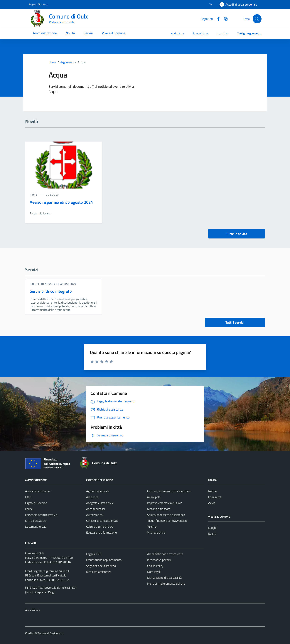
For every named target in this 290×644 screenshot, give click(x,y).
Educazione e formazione (101, 532)
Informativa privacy (159, 560)
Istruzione (223, 33)
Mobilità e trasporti (159, 509)
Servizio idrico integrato (51, 291)
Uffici (28, 497)
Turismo (152, 527)
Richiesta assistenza (99, 572)
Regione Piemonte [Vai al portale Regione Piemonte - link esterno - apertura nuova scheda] (38, 4)
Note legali (154, 572)
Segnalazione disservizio (101, 566)
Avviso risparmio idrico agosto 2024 (61, 202)
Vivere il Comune (114, 33)
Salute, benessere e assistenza (53, 284)
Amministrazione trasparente (165, 554)
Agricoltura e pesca (98, 491)
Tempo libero (200, 33)
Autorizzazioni (95, 515)
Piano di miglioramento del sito (166, 584)
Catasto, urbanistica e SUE (102, 521)
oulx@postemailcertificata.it (49, 575)
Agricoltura (177, 33)
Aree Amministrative (38, 491)
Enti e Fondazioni (36, 521)
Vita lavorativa (156, 532)
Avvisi (212, 503)
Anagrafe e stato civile (100, 503)
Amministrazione (45, 33)
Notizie (213, 491)
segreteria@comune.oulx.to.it (51, 571)
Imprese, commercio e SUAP (164, 503)
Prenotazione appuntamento (104, 560)
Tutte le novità (237, 234)
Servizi (88, 33)
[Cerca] (257, 19)
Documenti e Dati (36, 527)
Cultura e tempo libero (100, 527)
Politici (29, 509)
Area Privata (33, 610)
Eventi (212, 534)
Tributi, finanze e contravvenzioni (167, 521)
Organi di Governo (36, 503)
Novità (70, 33)
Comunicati (215, 497)
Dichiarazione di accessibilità (164, 578)
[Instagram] (224, 19)
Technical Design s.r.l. (50, 633)
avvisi (34, 195)
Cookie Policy (155, 566)
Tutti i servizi (235, 322)
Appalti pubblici (95, 509)
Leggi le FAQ (94, 554)
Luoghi (212, 528)
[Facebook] (217, 19)
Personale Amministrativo (41, 515)
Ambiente (92, 497)
